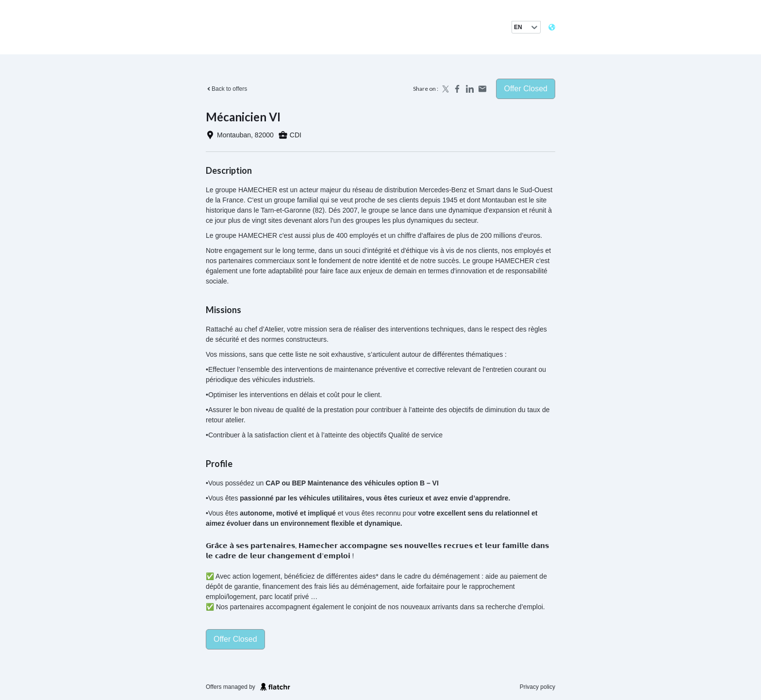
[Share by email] (482, 89)
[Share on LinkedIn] (470, 89)
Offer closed (526, 89)
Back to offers (226, 89)
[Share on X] (445, 89)
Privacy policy (538, 687)
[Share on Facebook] (457, 89)
